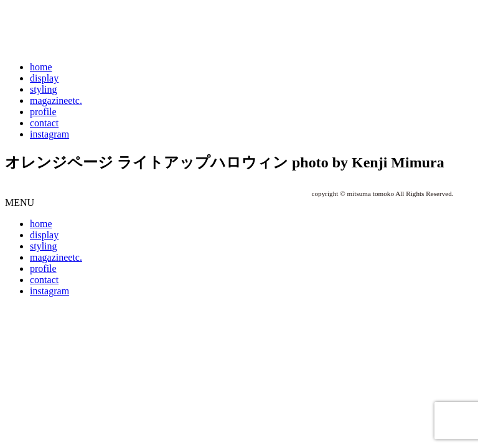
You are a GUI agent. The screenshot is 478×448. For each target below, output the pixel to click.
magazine (56, 100)
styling (44, 89)
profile (43, 112)
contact (44, 123)
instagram (49, 134)
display (44, 78)
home (41, 67)
